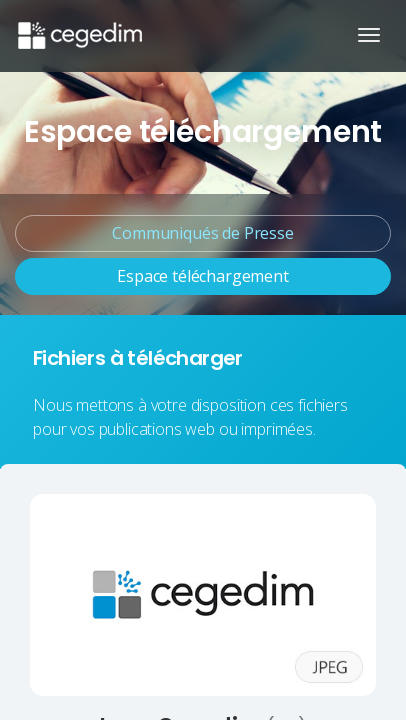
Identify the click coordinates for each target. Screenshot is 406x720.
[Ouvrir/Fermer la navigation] (369, 35)
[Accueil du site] (78, 25)
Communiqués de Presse (203, 233)
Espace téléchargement (203, 276)
